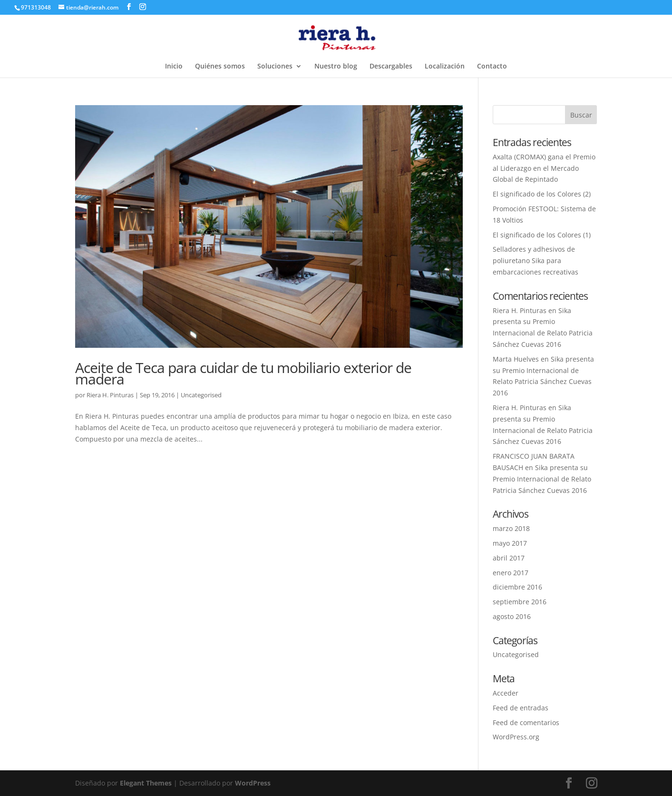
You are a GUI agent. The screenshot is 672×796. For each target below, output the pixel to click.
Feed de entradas (521, 708)
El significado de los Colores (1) (542, 235)
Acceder (506, 693)
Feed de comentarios (526, 722)
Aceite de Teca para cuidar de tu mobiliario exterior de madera (243, 373)
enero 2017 (511, 573)
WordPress (253, 783)
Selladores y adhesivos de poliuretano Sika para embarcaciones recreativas (536, 260)
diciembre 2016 (517, 587)
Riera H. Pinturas (110, 395)
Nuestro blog (336, 67)
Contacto (492, 67)
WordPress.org (516, 737)
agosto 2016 (512, 616)
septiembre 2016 (520, 602)
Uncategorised (201, 395)
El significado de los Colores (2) (542, 194)
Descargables (391, 67)
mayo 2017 (510, 543)
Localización (445, 67)
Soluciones (275, 67)
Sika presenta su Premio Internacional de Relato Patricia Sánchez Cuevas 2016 (542, 479)
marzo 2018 (511, 528)
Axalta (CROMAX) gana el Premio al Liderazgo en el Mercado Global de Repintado (544, 168)
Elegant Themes (146, 783)
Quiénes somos (220, 67)
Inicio (174, 67)
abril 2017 (509, 558)
